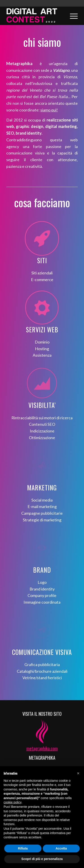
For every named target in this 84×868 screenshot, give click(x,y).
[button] (78, 773)
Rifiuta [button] (23, 848)
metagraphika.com (42, 748)
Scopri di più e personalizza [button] (42, 859)
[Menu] (72, 16)
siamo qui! (49, 110)
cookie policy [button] (12, 802)
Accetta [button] (61, 848)
